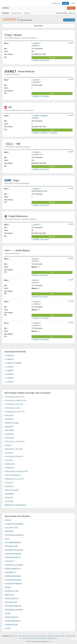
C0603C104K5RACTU (13, 569)
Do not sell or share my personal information (35, 638)
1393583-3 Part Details (40, 275)
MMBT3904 (9, 531)
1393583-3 (35, 259)
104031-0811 (10, 438)
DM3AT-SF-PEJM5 (12, 423)
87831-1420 (9, 416)
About (20, 636)
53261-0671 (9, 419)
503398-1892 (10, 464)
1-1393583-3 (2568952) (40, 116)
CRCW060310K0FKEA (13, 543)
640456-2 (8, 445)
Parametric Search (41, 636)
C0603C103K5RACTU (13, 621)
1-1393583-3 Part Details (40, 61)
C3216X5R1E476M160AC (14, 535)
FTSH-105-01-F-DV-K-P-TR (15, 412)
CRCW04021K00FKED (13, 554)
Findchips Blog (56, 3)
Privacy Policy (51, 636)
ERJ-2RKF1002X (11, 602)
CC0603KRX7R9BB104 (13, 584)
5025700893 (9, 430)
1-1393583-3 (36, 43)
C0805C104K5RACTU (13, 558)
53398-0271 (9, 427)
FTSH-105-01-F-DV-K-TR (14, 457)
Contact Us (14, 636)
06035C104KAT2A (12, 617)
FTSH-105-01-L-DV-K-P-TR (15, 397)
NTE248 (8, 520)
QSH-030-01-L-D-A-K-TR (14, 449)
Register (66, 3)
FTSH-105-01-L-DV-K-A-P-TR (16, 401)
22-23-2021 (9, 460)
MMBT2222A (10, 595)
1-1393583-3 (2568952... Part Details (44, 133)
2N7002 (8, 614)
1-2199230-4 (10, 486)
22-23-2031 (9, 501)
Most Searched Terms (29, 636)
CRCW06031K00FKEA (13, 606)
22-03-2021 (9, 498)
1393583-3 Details (69, 20)
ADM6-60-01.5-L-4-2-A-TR (14, 479)
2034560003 (9, 494)
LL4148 (8, 628)
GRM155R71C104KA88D (14, 565)
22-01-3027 (9, 483)
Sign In (74, 3)
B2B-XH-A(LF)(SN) (12, 490)
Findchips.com (3, 3)
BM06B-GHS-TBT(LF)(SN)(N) (16, 505)
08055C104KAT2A (12, 599)
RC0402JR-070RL (12, 546)
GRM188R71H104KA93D (14, 550)
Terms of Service (61, 636)
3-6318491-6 (10, 468)
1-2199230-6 (10, 434)
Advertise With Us (52, 638)
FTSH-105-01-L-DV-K (13, 408)
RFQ (52, 94)
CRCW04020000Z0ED (13, 580)
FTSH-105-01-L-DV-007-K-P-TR (16, 471)
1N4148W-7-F (10, 561)
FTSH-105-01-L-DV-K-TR (14, 404)
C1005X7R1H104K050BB (14, 524)
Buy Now (52, 58)
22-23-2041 (9, 453)
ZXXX (7, 539)
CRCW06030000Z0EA (13, 576)
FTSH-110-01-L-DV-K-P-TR (15, 442)
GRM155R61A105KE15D (14, 610)
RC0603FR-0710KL (12, 591)
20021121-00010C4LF (13, 475)
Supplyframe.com (46, 641)
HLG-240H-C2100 (11, 528)
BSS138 (8, 587)
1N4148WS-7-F (11, 572)
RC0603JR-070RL (12, 625)
